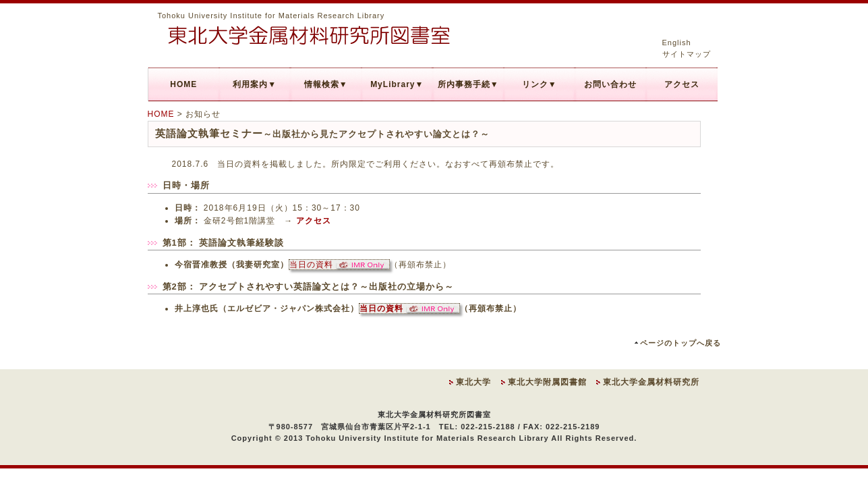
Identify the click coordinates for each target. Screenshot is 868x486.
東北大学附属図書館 (547, 382)
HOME (161, 114)
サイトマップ (687, 54)
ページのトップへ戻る (681, 343)
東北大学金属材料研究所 (651, 382)
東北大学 (473, 382)
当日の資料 (339, 265)
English (677, 43)
